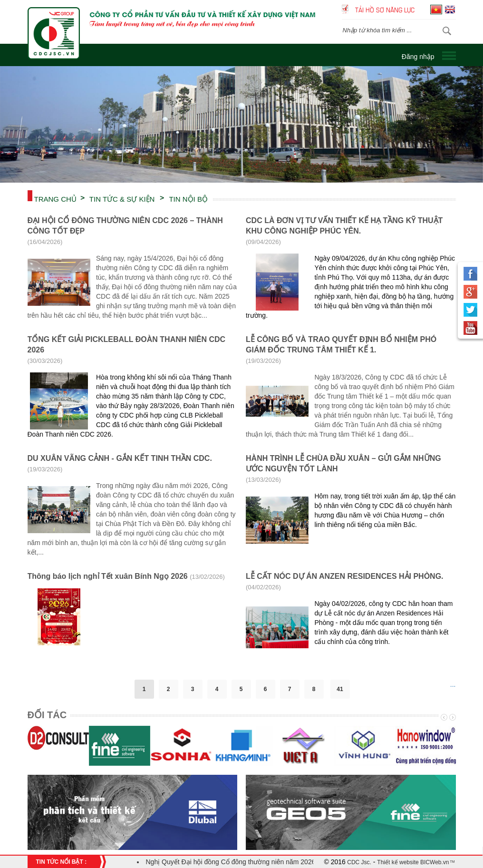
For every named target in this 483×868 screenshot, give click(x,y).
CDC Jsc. (358, 862)
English (450, 10)
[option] (241, 124)
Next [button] (452, 717)
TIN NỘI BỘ (188, 198)
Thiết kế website (398, 862)
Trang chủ (55, 198)
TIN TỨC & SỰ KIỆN (122, 198)
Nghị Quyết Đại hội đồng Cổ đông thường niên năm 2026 (231, 862)
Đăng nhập (418, 57)
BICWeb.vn (434, 862)
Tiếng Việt (436, 10)
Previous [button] (443, 717)
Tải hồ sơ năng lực (385, 9)
